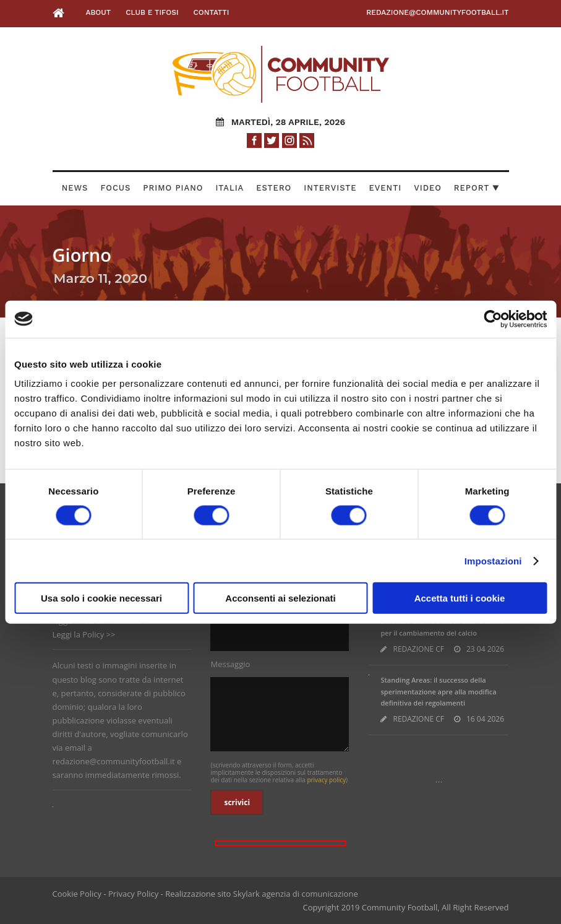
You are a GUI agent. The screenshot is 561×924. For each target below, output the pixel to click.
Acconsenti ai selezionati (280, 598)
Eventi (386, 188)
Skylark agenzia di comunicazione (296, 894)
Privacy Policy (133, 894)
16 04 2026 (485, 719)
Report (477, 188)
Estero (274, 188)
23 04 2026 (485, 649)
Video (428, 188)
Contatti (212, 12)
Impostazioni (493, 560)
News (75, 188)
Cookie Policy (77, 894)
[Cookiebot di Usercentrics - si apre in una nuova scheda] (493, 319)
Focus (115, 188)
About (98, 12)
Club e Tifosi (152, 12)
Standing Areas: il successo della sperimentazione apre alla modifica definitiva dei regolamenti (438, 691)
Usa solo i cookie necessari (101, 598)
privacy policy (326, 780)
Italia (229, 188)
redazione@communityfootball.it (437, 12)
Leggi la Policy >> (84, 634)
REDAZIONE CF (418, 649)
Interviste (330, 188)
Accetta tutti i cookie (460, 598)
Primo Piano (173, 188)
